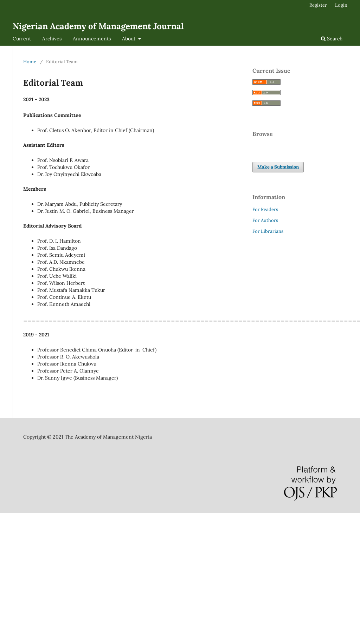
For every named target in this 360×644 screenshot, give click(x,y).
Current (22, 39)
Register (318, 5)
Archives (52, 39)
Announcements (92, 39)
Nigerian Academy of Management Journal (98, 26)
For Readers (265, 209)
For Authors (265, 220)
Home (30, 62)
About (129, 39)
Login (341, 5)
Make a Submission (278, 167)
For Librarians (268, 231)
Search (332, 39)
